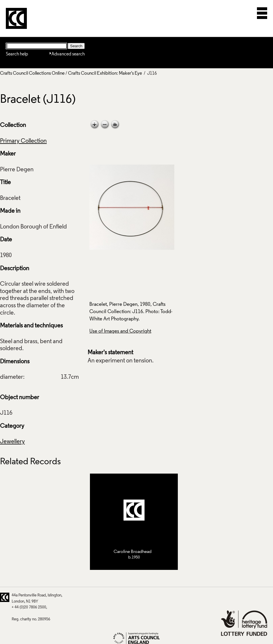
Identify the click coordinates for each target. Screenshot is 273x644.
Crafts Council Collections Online (32, 74)
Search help (17, 54)
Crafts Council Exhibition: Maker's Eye (105, 74)
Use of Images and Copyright (120, 331)
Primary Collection (23, 141)
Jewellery (12, 442)
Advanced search (68, 54)
